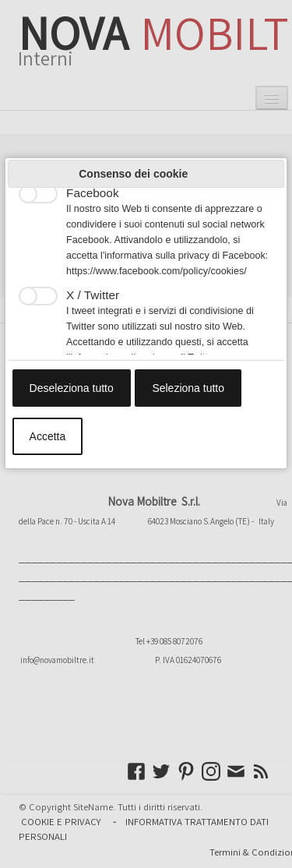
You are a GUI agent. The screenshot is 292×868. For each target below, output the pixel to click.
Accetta (48, 436)
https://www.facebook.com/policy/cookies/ (157, 271)
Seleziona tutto (188, 388)
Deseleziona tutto (72, 388)
